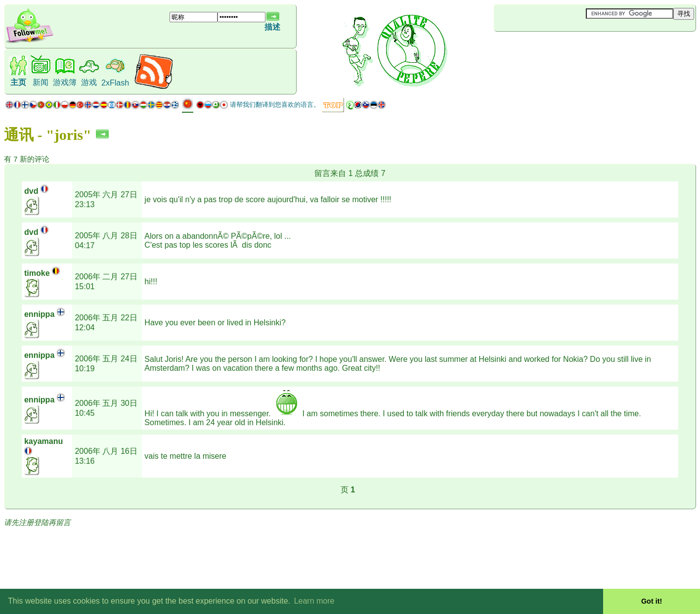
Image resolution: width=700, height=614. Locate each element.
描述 (272, 27)
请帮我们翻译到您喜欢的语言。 (275, 105)
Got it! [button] (652, 601)
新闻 (41, 82)
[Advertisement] (553, 48)
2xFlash (115, 83)
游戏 (89, 82)
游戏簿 (65, 82)
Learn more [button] (314, 601)
